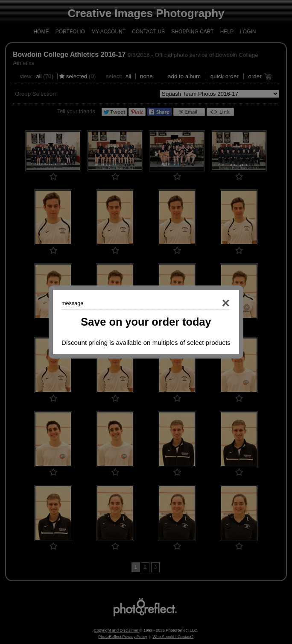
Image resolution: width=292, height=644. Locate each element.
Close (213, 303)
